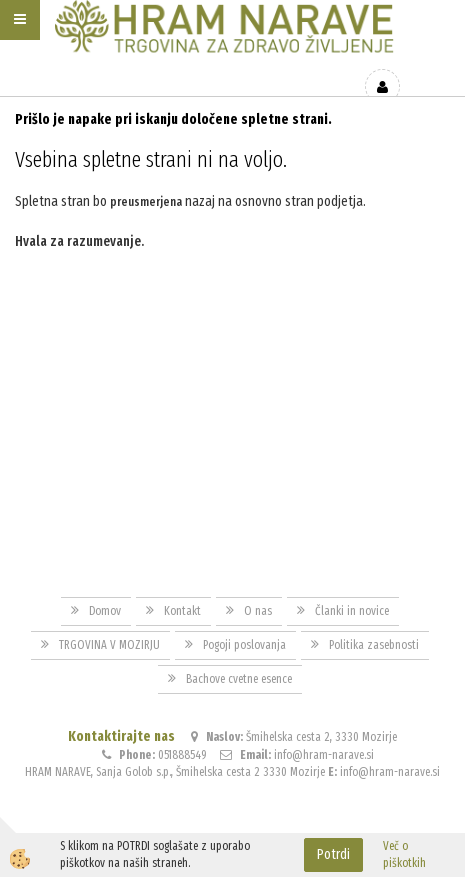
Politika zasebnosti (374, 645)
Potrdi (333, 854)
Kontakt (182, 611)
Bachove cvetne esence (239, 679)
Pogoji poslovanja (244, 645)
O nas (258, 611)
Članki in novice (352, 611)
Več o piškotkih (404, 854)
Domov (105, 611)
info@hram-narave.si (324, 755)
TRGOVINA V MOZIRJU (109, 645)
